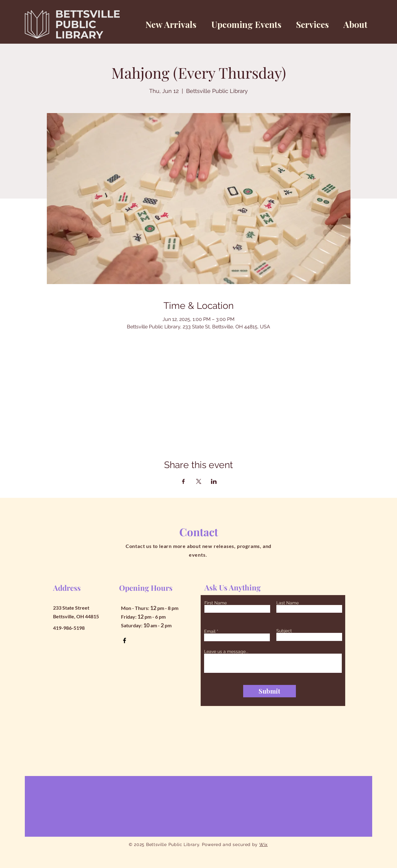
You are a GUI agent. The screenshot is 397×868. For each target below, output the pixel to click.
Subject (284, 631)
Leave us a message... (226, 651)
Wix (263, 844)
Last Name (288, 603)
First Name (216, 603)
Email (210, 631)
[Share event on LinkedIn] (214, 481)
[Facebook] (125, 640)
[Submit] (270, 691)
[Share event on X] (199, 481)
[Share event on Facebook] (183, 481)
